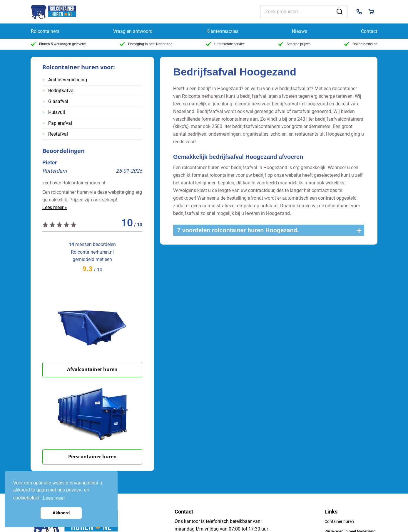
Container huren (339, 521)
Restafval (58, 134)
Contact (369, 31)
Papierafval (60, 123)
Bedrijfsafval (61, 91)
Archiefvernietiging (68, 80)
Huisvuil (57, 112)
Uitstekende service (225, 44)
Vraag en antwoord (133, 31)
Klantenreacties (222, 31)
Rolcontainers (45, 31)
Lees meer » (55, 207)
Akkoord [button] (61, 513)
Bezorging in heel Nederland (146, 44)
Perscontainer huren (92, 457)
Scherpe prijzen (294, 44)
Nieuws (300, 31)
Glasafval (58, 101)
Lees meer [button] (54, 498)
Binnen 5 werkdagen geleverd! (58, 44)
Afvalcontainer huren (92, 369)
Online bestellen (361, 44)
